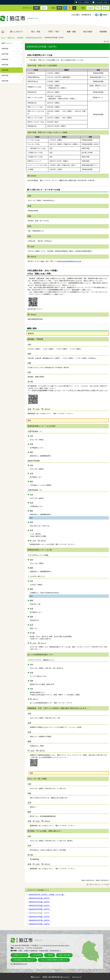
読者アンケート (7, 43)
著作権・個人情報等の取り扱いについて (56, 977)
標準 (36, 8)
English (90, 8)
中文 (98, 8)
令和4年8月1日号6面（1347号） (39, 917)
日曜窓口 (50, 955)
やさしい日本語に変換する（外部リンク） (55, 960)
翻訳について (35, 977)
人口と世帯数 (37, 955)
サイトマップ (77, 977)
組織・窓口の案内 (65, 955)
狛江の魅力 (88, 32)
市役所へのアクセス (20, 955)
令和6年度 (5, 59)
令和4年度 (20, 38)
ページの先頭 (103, 884)
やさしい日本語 (83, 2)
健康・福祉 (71, 32)
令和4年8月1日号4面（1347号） (39, 909)
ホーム (3, 32)
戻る (95, 884)
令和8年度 (5, 49)
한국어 (105, 8)
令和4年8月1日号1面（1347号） (39, 898)
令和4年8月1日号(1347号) (34, 38)
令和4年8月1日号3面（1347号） (39, 906)
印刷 (106, 42)
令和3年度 (5, 75)
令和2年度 (5, 81)
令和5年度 (5, 65)
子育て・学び (54, 32)
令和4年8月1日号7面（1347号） (39, 920)
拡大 (44, 8)
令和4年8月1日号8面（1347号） (39, 924)
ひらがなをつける (101, 2)
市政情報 (103, 32)
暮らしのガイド (17, 32)
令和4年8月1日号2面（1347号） (39, 902)
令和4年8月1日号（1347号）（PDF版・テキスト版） (47, 895)
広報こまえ (11, 38)
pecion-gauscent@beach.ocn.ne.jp (69, 261)
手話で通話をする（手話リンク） (25, 960)
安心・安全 (36, 32)
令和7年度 (5, 54)
